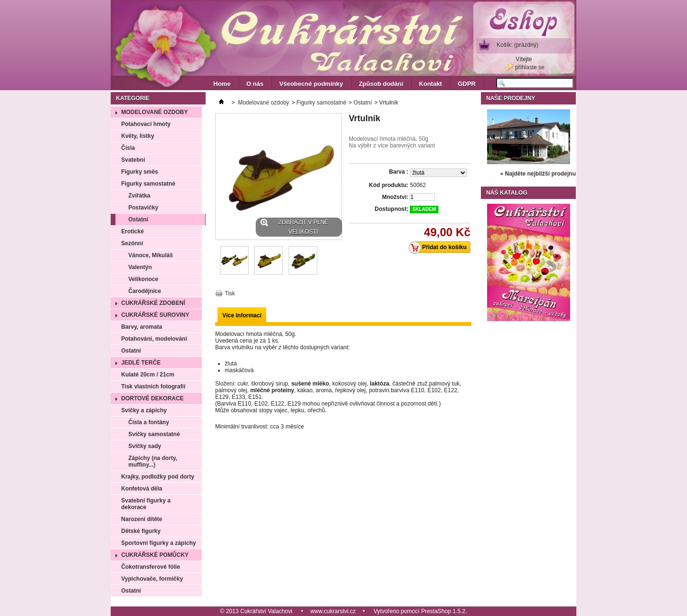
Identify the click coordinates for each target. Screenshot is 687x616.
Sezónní (132, 243)
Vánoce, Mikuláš (151, 255)
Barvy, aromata (142, 327)
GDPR (467, 84)
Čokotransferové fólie (151, 567)
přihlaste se (530, 67)
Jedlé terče (141, 363)
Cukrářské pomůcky (155, 555)
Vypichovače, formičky (152, 579)
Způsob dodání (381, 84)
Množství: (395, 197)
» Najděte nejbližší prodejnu (538, 174)
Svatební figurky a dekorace (146, 504)
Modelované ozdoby (155, 112)
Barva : (399, 172)
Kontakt (430, 84)
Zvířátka (139, 196)
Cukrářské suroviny (155, 315)
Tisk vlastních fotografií (153, 386)
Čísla (128, 148)
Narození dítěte (142, 519)
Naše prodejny (511, 98)
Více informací (242, 315)
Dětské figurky (141, 531)
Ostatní (138, 219)
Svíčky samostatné (154, 434)
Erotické (132, 231)
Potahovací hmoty (146, 124)
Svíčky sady (145, 446)
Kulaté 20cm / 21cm (148, 375)
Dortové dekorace (152, 398)
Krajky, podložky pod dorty (158, 477)
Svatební (133, 160)
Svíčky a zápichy (144, 410)
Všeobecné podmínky (311, 84)
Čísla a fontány (149, 422)
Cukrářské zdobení (153, 303)
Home (222, 84)
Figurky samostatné (148, 184)
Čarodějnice (145, 291)
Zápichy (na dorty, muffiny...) (153, 461)
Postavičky (143, 208)
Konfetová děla (142, 489)
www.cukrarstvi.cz (333, 611)
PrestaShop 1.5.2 (443, 611)
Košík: (517, 45)
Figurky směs (140, 172)
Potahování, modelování (154, 339)
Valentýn (140, 267)
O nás (255, 84)
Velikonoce (143, 279)
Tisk (230, 293)
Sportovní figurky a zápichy (159, 543)
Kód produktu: (389, 185)
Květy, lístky (138, 136)
